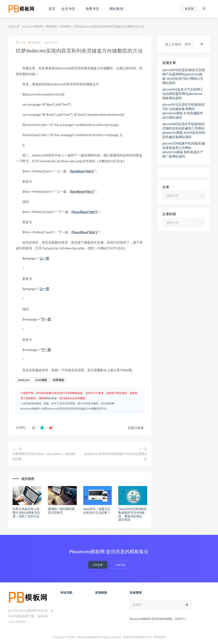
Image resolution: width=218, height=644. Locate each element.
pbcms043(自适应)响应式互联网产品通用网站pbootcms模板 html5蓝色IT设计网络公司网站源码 (184, 76)
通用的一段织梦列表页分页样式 (61, 511)
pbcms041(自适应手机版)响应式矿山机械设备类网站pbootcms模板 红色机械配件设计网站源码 (184, 111)
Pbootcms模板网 (87, 637)
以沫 (21, 43)
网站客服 (52, 398)
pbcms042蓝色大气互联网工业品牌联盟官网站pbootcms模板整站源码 (183, 94)
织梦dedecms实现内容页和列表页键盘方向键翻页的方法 (74, 409)
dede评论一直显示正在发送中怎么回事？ (97, 511)
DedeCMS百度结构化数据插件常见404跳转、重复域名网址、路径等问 (133, 514)
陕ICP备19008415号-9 (137, 637)
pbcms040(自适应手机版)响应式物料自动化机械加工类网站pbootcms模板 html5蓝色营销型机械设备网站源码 (184, 130)
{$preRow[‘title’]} (82, 171)
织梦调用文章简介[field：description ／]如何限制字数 (44, 456)
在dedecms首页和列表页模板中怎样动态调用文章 (115, 456)
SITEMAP (160, 637)
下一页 (46, 319)
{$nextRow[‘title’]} (85, 212)
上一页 (44, 258)
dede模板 (41, 380)
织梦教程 (65, 26)
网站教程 (51, 26)
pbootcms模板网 (33, 26)
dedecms (24, 380)
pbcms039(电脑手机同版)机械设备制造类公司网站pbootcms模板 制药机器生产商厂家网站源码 (184, 150)
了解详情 (120, 565)
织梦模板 (59, 380)
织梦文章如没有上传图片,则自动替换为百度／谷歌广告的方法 (26, 512)
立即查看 (98, 565)
